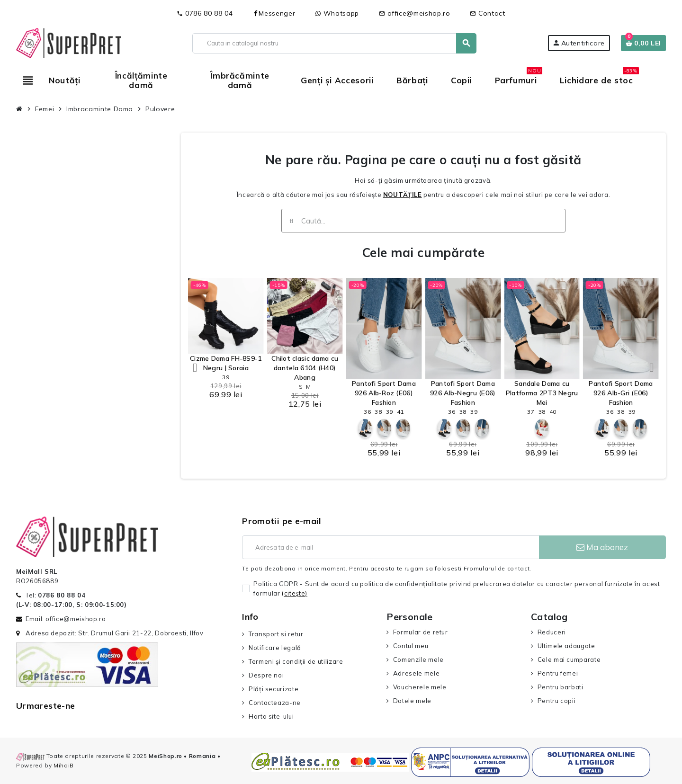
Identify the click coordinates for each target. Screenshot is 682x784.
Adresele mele (416, 673)
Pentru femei (558, 673)
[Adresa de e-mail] (390, 547)
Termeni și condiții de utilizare (296, 661)
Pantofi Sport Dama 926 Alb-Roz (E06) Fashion (384, 393)
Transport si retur (276, 634)
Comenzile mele (418, 659)
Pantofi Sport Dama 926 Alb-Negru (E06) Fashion (463, 393)
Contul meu (411, 646)
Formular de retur (421, 632)
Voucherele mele (420, 687)
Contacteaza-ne (275, 703)
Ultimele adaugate (566, 646)
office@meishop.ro (415, 13)
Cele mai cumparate (569, 659)
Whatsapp (337, 13)
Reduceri (552, 632)
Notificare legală (275, 648)
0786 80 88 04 (205, 13)
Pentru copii (557, 701)
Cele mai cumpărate (423, 253)
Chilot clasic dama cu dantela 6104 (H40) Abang (305, 368)
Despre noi (266, 675)
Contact (487, 13)
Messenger (274, 13)
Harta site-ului (271, 716)
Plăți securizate (274, 689)
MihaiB (64, 765)
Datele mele (412, 701)
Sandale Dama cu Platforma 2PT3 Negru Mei (542, 393)
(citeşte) (295, 593)
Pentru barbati (561, 687)
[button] (195, 368)
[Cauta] (334, 43)
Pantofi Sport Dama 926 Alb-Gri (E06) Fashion (621, 393)
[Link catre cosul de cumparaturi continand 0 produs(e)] (643, 43)
